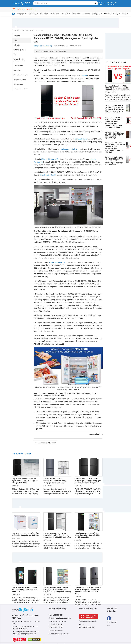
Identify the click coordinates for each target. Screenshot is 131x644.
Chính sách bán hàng (56, 624)
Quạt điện (17, 70)
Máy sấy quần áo (20, 50)
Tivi (15, 54)
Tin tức (24, 30)
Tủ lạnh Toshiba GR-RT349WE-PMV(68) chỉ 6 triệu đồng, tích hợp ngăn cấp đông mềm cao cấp (57, 589)
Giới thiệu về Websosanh (88, 621)
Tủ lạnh (40, 30)
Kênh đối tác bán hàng (87, 627)
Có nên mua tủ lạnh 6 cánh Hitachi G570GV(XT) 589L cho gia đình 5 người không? (115, 135)
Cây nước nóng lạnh (21, 75)
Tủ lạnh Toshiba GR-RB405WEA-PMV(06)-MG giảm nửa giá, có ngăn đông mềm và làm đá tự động (88, 590)
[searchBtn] (95, 3)
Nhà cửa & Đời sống (111, 14)
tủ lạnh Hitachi (81, 139)
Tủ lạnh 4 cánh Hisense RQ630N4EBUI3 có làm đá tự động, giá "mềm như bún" (55, 481)
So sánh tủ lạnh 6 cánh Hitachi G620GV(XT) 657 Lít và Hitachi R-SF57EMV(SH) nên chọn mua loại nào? (114, 161)
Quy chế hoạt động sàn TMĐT (59, 634)
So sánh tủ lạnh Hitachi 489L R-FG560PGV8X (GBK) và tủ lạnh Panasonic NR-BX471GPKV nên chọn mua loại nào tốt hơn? (114, 122)
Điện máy (43, 14)
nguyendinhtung (96, 434)
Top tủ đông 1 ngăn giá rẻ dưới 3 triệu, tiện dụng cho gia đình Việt (26, 534)
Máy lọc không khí (20, 80)
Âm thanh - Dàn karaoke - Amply (19, 60)
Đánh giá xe (96, 14)
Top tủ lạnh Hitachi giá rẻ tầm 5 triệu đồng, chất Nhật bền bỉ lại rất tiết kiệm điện (87, 535)
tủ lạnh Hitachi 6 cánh (58, 262)
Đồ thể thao (55, 14)
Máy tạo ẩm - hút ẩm (21, 89)
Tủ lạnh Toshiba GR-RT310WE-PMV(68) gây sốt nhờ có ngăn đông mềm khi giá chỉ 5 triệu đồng (57, 535)
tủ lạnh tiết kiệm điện (50, 159)
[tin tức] (13, 14)
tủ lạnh (84, 76)
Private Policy (111, 623)
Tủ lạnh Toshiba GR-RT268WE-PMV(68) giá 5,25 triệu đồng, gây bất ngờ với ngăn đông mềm (88, 481)
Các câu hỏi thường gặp (57, 621)
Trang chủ (16, 30)
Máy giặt (17, 45)
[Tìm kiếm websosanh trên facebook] (109, 618)
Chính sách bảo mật (56, 631)
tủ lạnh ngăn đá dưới (48, 175)
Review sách (76, 14)
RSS (108, 626)
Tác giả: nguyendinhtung (43, 46)
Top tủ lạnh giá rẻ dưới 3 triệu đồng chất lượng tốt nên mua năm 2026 (25, 589)
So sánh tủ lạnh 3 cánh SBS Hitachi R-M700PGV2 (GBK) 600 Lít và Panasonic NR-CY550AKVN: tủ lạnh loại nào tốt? (115, 147)
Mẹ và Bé (65, 14)
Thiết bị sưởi (18, 66)
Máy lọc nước (18, 84)
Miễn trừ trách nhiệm (56, 627)
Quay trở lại (47, 443)
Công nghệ (21, 14)
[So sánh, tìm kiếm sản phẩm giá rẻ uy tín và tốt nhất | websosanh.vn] (22, 3)
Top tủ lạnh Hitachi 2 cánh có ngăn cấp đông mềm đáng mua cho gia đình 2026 (25, 481)
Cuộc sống (32, 14)
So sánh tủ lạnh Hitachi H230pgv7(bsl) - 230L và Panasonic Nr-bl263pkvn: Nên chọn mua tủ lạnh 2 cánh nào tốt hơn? (115, 109)
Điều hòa (17, 36)
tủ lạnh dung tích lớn (70, 149)
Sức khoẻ (86, 14)
